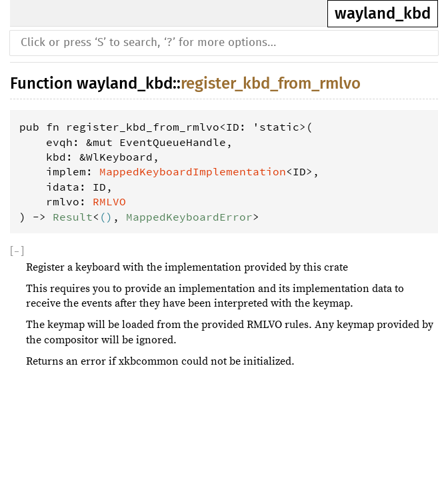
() (106, 217)
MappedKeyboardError (189, 217)
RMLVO (109, 201)
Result (73, 217)
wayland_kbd (383, 13)
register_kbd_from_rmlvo (271, 83)
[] (17, 251)
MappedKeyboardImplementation (193, 171)
